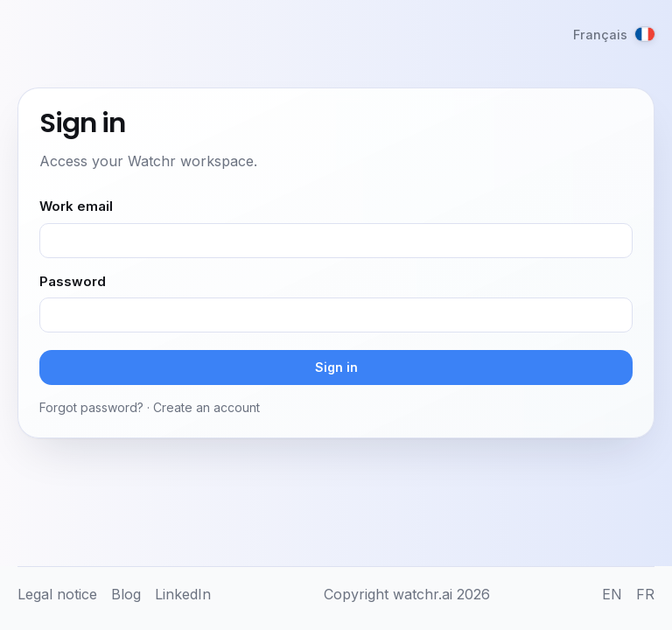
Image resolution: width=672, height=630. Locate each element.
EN (612, 594)
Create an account (206, 407)
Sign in (336, 367)
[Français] (614, 35)
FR (645, 594)
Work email (76, 206)
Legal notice (57, 594)
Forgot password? (91, 407)
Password (73, 281)
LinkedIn (183, 594)
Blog (126, 594)
